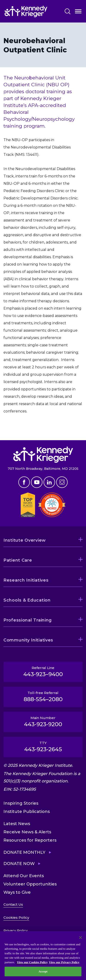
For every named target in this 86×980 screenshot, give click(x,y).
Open (78, 12)
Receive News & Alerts (27, 832)
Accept (43, 971)
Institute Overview (25, 540)
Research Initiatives (26, 580)
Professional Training (28, 620)
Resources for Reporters (30, 840)
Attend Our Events (24, 876)
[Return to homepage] (26, 11)
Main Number (43, 722)
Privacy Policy (15, 931)
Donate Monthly (24, 852)
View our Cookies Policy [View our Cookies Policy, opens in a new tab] (32, 962)
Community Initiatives (28, 640)
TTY (43, 747)
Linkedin (49, 482)
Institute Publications (27, 812)
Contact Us (13, 904)
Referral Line (43, 672)
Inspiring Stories (21, 803)
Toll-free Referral (43, 697)
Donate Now (19, 864)
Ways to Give (17, 892)
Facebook (24, 482)
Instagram (62, 482)
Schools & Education (27, 600)
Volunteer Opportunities (30, 884)
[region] (43, 956)
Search (68, 11)
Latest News (17, 824)
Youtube (37, 482)
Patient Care (18, 560)
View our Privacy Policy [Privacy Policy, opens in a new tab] (64, 962)
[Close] (80, 938)
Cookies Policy (16, 917)
